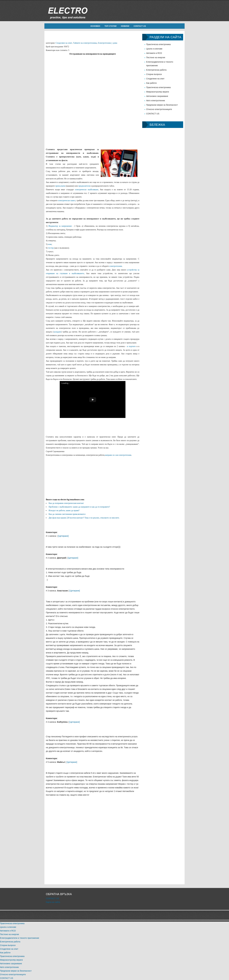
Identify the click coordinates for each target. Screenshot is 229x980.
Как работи (151, 83)
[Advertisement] (93, 76)
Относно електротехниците (159, 109)
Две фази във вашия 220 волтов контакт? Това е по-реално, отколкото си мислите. (84, 518)
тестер (51, 248)
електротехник (116, 266)
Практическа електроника (158, 44)
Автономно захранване (157, 96)
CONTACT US (140, 26)
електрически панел (67, 201)
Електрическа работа (156, 70)
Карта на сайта (53, 902)
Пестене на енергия (156, 57)
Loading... (66, 383)
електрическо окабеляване (87, 190)
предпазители (84, 186)
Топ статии (110, 26)
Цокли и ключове (154, 49)
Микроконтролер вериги (158, 92)
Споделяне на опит (64, 43)
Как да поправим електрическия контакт (66, 503)
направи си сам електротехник (118, 455)
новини (125, 26)
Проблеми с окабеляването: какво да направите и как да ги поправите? (79, 507)
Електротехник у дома (107, 43)
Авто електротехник (156, 101)
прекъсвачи (60, 186)
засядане (57, 332)
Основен (95, 26)
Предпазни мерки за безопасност (162, 105)
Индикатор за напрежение (60, 226)
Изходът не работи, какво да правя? (64, 510)
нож (50, 244)
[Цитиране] (63, 536)
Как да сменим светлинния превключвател (67, 514)
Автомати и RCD (154, 53)
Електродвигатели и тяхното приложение (20, 938)
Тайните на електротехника (85, 43)
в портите (131, 346)
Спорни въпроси (154, 74)
